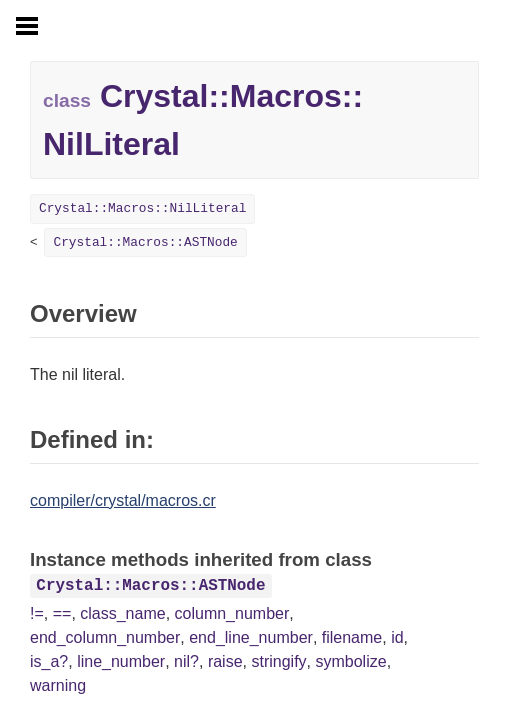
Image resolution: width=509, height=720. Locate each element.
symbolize (350, 661)
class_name (122, 613)
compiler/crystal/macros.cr (123, 500)
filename (352, 637)
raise (225, 661)
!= (37, 613)
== (62, 613)
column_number (232, 613)
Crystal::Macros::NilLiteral (142, 208)
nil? (186, 661)
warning (58, 685)
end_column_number (105, 637)
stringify (278, 661)
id (397, 637)
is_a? (49, 661)
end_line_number (251, 637)
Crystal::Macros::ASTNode (145, 242)
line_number (121, 661)
